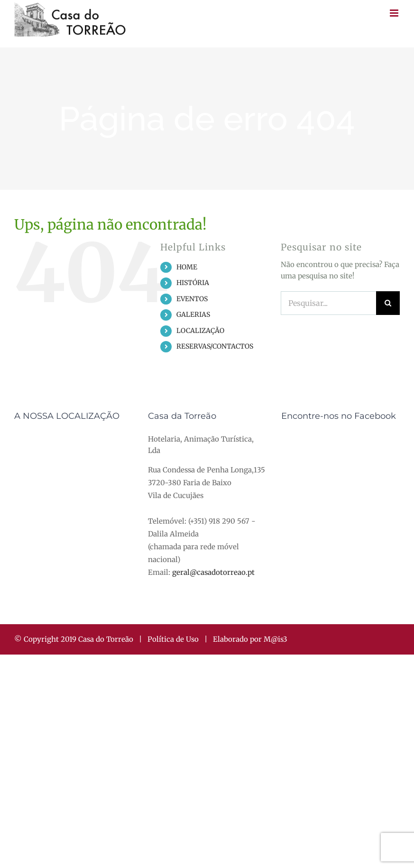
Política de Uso (173, 639)
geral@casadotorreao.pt (213, 572)
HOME (187, 267)
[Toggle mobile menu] (395, 13)
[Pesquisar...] (328, 303)
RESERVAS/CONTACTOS (215, 346)
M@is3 (276, 639)
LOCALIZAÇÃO (200, 331)
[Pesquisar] (388, 303)
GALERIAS (193, 314)
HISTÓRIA (193, 283)
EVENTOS (192, 299)
